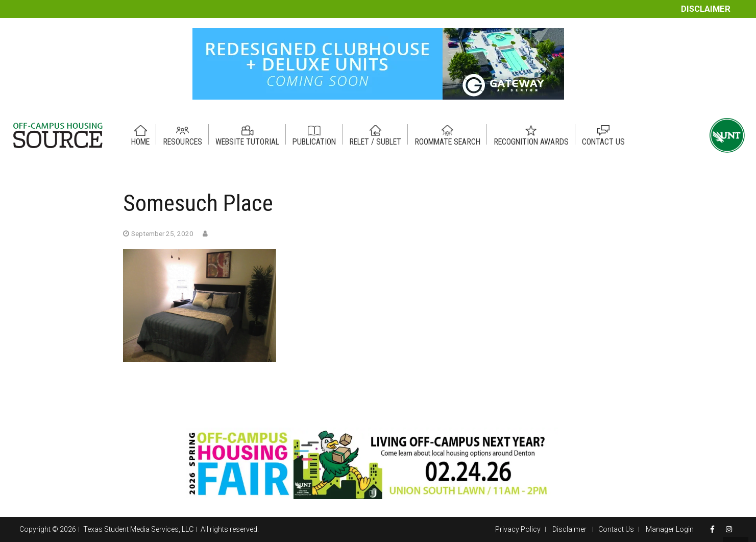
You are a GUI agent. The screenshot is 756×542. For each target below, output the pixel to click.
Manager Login (670, 529)
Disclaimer (706, 9)
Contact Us (616, 529)
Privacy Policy (518, 529)
